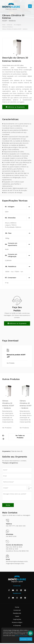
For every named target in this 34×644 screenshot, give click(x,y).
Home (4, 25)
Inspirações (17, 619)
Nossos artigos (17, 622)
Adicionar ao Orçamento (15, 107)
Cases (17, 616)
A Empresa (17, 625)
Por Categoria (18, 25)
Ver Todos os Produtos (20, 437)
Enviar (8, 505)
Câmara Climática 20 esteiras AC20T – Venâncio (15, 29)
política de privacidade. (22, 636)
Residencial (17, 613)
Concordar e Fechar (26, 639)
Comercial (10, 25)
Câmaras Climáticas (8, 27)
